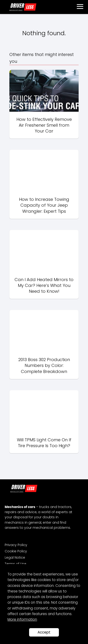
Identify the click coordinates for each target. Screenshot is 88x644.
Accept (44, 632)
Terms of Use (15, 564)
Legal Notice (15, 557)
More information (22, 619)
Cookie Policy (16, 551)
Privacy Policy (16, 545)
